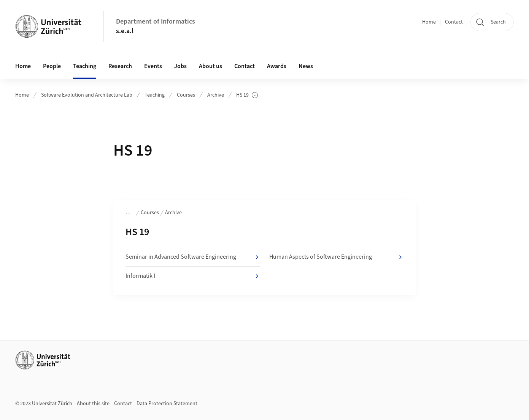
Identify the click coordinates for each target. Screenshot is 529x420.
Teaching (155, 95)
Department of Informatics (156, 21)
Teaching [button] (85, 66)
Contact (454, 22)
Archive (216, 95)
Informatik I (193, 276)
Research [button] (120, 66)
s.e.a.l (125, 31)
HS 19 (247, 95)
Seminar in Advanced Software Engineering (193, 257)
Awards (277, 66)
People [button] (52, 66)
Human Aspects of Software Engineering (336, 257)
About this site (93, 404)
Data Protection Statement (167, 404)
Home (429, 22)
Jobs (180, 66)
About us (210, 66)
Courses (186, 95)
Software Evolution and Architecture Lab (87, 95)
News (306, 66)
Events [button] (153, 66)
